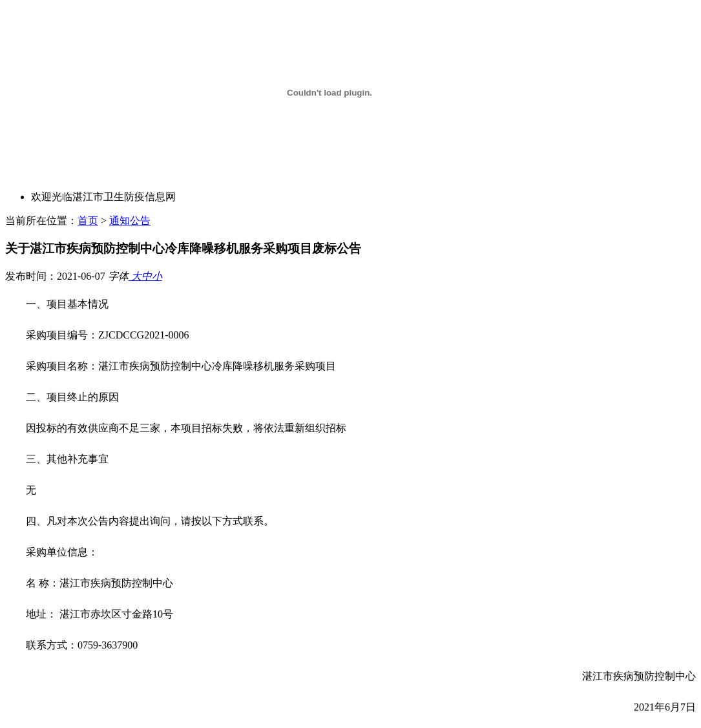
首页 (88, 221)
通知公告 (130, 221)
